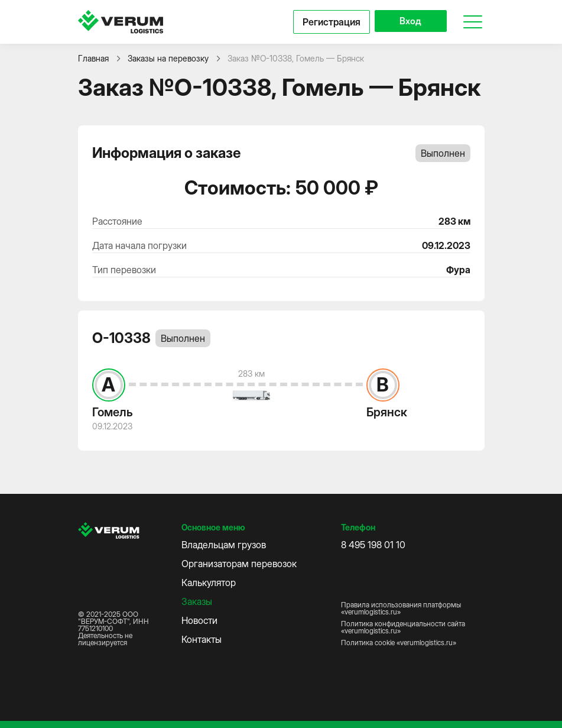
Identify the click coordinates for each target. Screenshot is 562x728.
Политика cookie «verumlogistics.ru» (399, 643)
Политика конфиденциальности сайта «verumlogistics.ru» (403, 627)
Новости (199, 620)
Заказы (197, 601)
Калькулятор (209, 583)
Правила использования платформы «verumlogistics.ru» (401, 609)
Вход (408, 22)
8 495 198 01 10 (373, 545)
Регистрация (327, 22)
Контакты (202, 639)
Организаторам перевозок (239, 564)
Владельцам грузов (224, 545)
